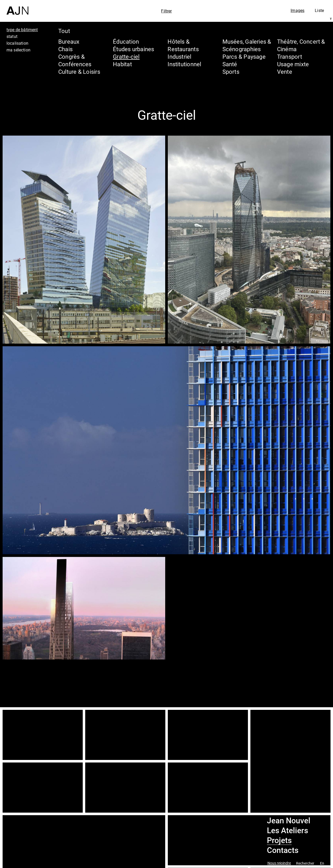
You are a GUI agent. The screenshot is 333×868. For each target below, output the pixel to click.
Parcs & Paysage (244, 56)
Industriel (179, 56)
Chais (65, 49)
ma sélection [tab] (18, 50)
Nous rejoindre (279, 863)
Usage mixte (293, 64)
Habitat (122, 64)
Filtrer (166, 11)
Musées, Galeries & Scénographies (247, 45)
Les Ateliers (287, 831)
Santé (230, 64)
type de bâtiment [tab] (22, 30)
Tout (64, 31)
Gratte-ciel (126, 56)
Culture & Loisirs (79, 72)
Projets (279, 840)
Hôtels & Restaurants (183, 45)
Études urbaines (133, 49)
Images (297, 10)
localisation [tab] (17, 43)
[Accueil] (17, 7)
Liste (319, 10)
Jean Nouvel (289, 821)
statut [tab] (12, 36)
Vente (285, 72)
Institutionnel (184, 64)
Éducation (126, 41)
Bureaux (69, 41)
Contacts (283, 850)
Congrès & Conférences (75, 60)
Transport (290, 56)
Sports (231, 72)
